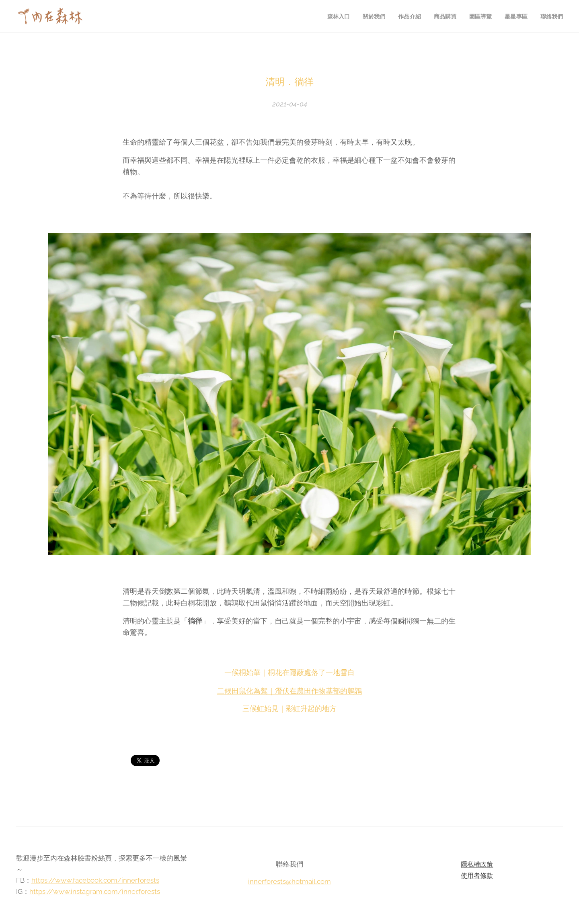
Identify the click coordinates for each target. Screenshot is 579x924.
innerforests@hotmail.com (289, 881)
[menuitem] (334, 16)
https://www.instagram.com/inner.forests (95, 891)
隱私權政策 (477, 864)
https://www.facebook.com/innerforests (95, 880)
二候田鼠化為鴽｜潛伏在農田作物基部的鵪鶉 (289, 690)
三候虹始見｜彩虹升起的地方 (289, 708)
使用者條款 (477, 875)
